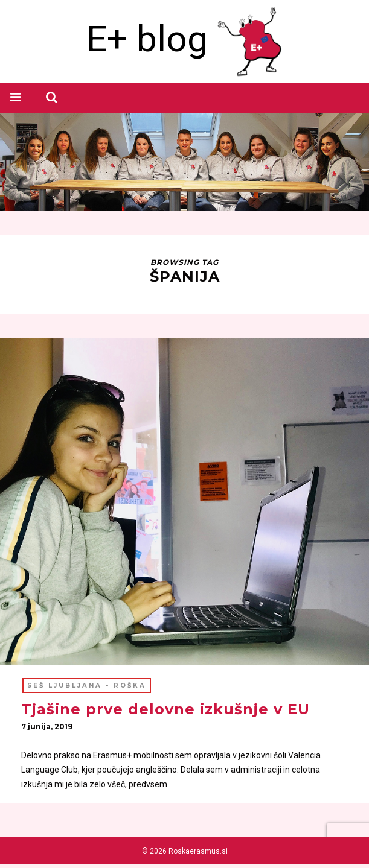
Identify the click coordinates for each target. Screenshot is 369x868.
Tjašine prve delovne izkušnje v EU (165, 710)
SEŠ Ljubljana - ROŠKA (87, 687)
